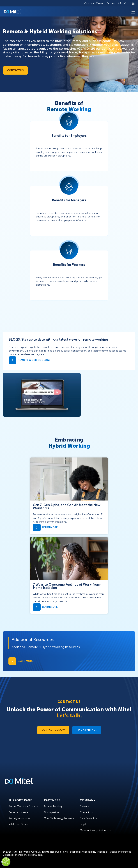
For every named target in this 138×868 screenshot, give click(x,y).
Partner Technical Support (23, 806)
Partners (111, 3)
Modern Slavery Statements (96, 830)
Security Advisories (19, 818)
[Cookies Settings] (6, 862)
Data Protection (89, 818)
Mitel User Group (18, 824)
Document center (19, 812)
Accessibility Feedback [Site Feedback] (95, 852)
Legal (83, 824)
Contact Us (86, 812)
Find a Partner (87, 730)
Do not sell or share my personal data (23, 855)
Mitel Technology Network (59, 818)
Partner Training (53, 806)
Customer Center (94, 3)
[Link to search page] (120, 3)
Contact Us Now (53, 730)
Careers (84, 806)
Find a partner (52, 812)
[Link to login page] (125, 3)
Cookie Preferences (120, 852)
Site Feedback (72, 852)
